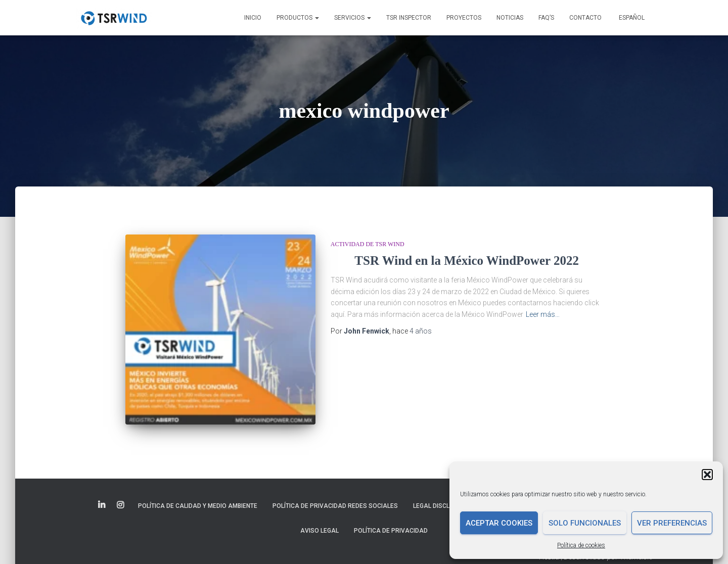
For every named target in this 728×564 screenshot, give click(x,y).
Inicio (253, 18)
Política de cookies (581, 545)
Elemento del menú (102, 505)
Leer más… (543, 314)
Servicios (353, 18)
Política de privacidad (391, 531)
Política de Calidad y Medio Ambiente (198, 506)
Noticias (510, 18)
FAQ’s (546, 18)
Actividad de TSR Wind (368, 244)
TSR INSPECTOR (409, 18)
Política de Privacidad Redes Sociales (335, 506)
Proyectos (464, 18)
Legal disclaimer (441, 506)
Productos (298, 18)
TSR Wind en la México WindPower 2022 (467, 261)
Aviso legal (320, 531)
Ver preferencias (672, 523)
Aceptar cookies (499, 523)
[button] (707, 475)
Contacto (585, 18)
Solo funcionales (585, 523)
